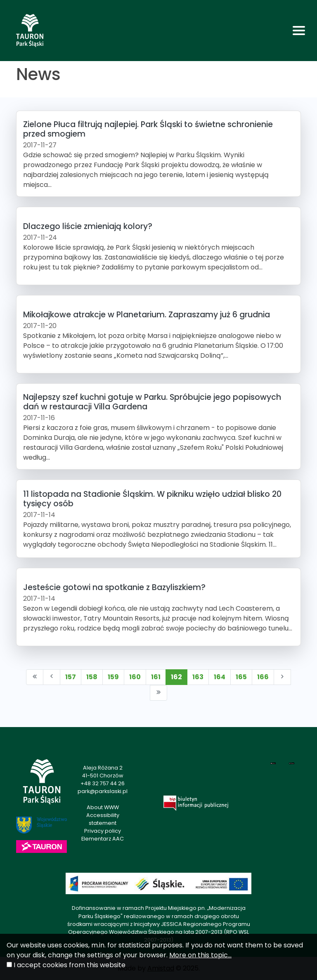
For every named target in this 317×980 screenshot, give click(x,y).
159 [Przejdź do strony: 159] (113, 677)
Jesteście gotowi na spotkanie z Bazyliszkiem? (114, 587)
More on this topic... (200, 955)
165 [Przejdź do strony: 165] (241, 677)
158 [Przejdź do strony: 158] (92, 677)
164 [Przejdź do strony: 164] (220, 677)
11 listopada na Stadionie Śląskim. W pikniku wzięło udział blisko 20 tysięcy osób (152, 499)
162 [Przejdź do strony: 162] (176, 677)
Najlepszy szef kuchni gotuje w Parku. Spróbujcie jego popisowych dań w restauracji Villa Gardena (152, 402)
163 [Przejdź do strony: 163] (198, 677)
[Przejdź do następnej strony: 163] (282, 677)
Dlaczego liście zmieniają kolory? (88, 226)
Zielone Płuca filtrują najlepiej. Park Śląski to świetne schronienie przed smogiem (148, 129)
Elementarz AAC (103, 839)
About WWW (103, 807)
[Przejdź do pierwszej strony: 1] (35, 677)
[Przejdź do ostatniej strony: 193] (158, 693)
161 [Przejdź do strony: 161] (156, 677)
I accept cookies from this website (70, 965)
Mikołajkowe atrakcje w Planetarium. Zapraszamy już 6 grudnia (147, 315)
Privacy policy (103, 831)
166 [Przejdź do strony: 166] (263, 677)
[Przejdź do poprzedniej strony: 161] (52, 677)
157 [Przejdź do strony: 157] (71, 677)
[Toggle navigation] (299, 31)
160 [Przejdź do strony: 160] (135, 677)
